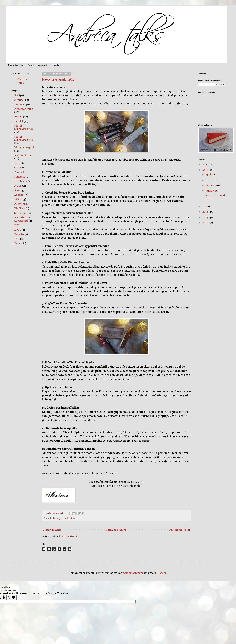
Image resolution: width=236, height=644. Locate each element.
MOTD (18, 199)
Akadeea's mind (24, 109)
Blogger (161, 573)
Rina (17, 190)
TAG (17, 239)
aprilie (210, 175)
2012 (205, 223)
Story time (21, 213)
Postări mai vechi (180, 530)
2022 (206, 165)
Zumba (18, 243)
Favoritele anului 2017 (59, 79)
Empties (19, 234)
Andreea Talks (22, 81)
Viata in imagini (24, 148)
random (19, 104)
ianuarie (211, 191)
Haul (17, 163)
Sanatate (20, 177)
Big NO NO (21, 209)
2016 (205, 212)
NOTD (18, 186)
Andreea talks (23, 156)
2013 (205, 217)
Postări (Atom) (68, 536)
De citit (19, 121)
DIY (17, 225)
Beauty (57, 518)
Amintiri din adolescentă (22, 219)
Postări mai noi (52, 530)
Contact (31, 65)
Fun (64, 518)
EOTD (18, 230)
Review (71, 518)
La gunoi (19, 195)
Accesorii (20, 204)
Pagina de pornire (16, 65)
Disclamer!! (43, 65)
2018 (205, 170)
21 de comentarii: (55, 513)
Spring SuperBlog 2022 (24, 138)
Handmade (21, 181)
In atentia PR (57, 65)
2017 (205, 207)
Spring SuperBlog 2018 (24, 127)
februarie (211, 185)
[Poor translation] (11, 598)
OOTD (18, 168)
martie (210, 180)
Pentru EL (20, 172)
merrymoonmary (133, 573)
